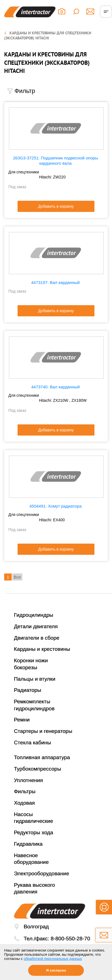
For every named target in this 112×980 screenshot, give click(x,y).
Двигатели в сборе (37, 638)
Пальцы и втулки (35, 679)
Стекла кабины (32, 743)
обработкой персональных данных (53, 959)
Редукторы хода (34, 832)
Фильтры (25, 791)
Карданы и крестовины (42, 649)
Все (17, 577)
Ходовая (24, 803)
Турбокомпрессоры (37, 769)
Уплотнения (28, 780)
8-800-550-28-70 (70, 939)
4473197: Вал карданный (55, 282)
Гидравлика (28, 844)
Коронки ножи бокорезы (31, 664)
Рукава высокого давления (34, 888)
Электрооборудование (42, 873)
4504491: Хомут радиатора (55, 506)
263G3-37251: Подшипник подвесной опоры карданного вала (55, 161)
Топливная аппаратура (42, 757)
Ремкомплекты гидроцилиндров (34, 705)
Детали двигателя (36, 626)
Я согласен (56, 970)
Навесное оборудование (31, 859)
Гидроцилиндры (34, 615)
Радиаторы (28, 690)
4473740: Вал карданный (55, 387)
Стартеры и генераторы (43, 731)
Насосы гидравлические (34, 818)
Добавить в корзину (56, 206)
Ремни (22, 720)
